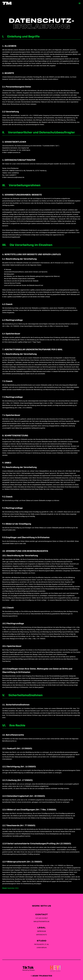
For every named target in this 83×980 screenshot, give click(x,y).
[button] (80, 3)
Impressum (41, 931)
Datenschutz (41, 935)
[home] (6, 3)
